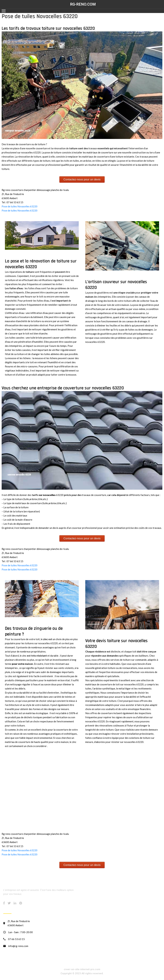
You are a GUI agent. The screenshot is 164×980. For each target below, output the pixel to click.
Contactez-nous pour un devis (82, 179)
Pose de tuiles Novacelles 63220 (20, 206)
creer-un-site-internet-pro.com (82, 969)
